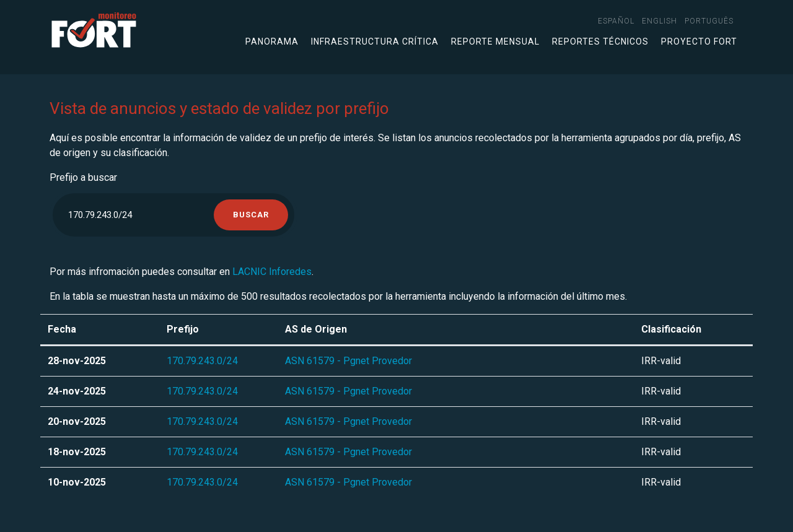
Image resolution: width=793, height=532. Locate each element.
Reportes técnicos (600, 41)
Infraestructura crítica (375, 41)
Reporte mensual (495, 41)
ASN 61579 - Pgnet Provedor (348, 361)
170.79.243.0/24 (202, 361)
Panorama (272, 41)
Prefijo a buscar (83, 177)
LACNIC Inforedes (272, 272)
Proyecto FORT (699, 41)
